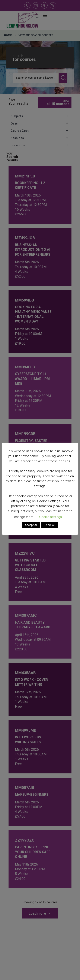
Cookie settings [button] (51, 517)
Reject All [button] (49, 525)
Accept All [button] (31, 525)
